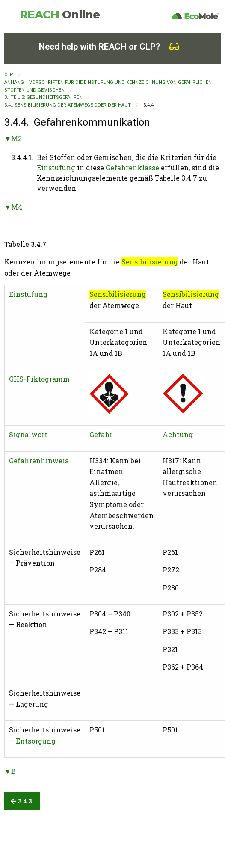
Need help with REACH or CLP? (109, 47)
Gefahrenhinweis (39, 461)
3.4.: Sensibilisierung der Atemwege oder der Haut (68, 105)
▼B (10, 771)
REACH (60, 15)
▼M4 (13, 207)
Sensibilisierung (150, 262)
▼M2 (13, 138)
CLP (9, 75)
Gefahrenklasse (132, 167)
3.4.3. (22, 801)
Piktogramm (48, 379)
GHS (16, 379)
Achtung (178, 434)
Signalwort (28, 434)
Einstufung (56, 167)
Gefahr (101, 434)
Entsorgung (36, 741)
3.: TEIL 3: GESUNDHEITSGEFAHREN (43, 97)
